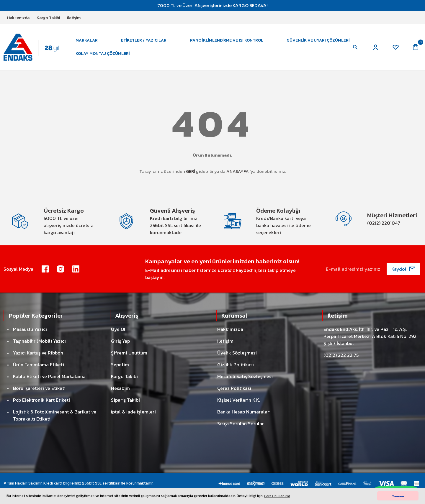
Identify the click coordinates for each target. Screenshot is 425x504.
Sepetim (120, 365)
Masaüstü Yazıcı (30, 329)
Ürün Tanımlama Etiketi (39, 365)
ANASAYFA (238, 171)
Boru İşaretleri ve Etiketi (39, 388)
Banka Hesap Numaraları (244, 412)
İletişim (225, 341)
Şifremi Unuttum (129, 353)
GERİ (191, 171)
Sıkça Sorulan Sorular (241, 423)
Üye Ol (118, 329)
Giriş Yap (120, 341)
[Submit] (403, 269)
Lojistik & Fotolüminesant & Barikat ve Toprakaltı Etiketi (55, 415)
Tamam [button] (398, 496)
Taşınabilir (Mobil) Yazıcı (39, 341)
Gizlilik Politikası (236, 365)
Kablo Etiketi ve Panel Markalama (49, 376)
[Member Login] (375, 47)
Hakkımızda (230, 329)
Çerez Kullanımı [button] (277, 496)
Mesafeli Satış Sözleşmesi (245, 376)
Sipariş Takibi (125, 400)
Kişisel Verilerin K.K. (239, 400)
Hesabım (120, 388)
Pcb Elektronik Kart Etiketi (41, 400)
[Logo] (35, 47)
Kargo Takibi (124, 376)
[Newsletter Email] (372, 269)
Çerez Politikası (234, 388)
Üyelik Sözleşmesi (237, 353)
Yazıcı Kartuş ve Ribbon (38, 353)
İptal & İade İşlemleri (133, 412)
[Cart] (416, 47)
